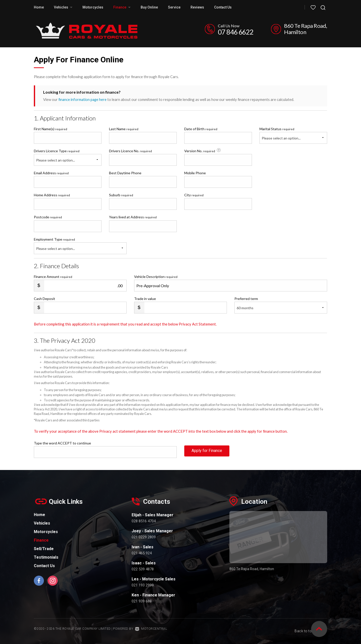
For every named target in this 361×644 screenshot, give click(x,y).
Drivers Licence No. (130, 151)
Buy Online (149, 7)
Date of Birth (201, 129)
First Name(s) (51, 129)
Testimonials (46, 557)
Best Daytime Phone (125, 173)
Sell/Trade (44, 548)
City (194, 195)
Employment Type (80, 245)
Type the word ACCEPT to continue (62, 443)
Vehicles (63, 7)
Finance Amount (53, 276)
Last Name (124, 129)
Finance (122, 7)
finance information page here (83, 99)
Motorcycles (93, 7)
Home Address (52, 195)
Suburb (121, 195)
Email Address (51, 173)
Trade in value (145, 298)
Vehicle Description (156, 276)
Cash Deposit (44, 298)
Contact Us (223, 7)
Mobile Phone (195, 173)
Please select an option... (281, 138)
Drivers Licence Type (57, 151)
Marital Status (277, 129)
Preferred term (246, 298)
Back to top (308, 628)
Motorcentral (151, 629)
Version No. (203, 150)
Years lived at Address (133, 217)
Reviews (197, 7)
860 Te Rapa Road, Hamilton (306, 29)
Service (174, 7)
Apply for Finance (207, 452)
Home (39, 7)
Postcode (48, 217)
